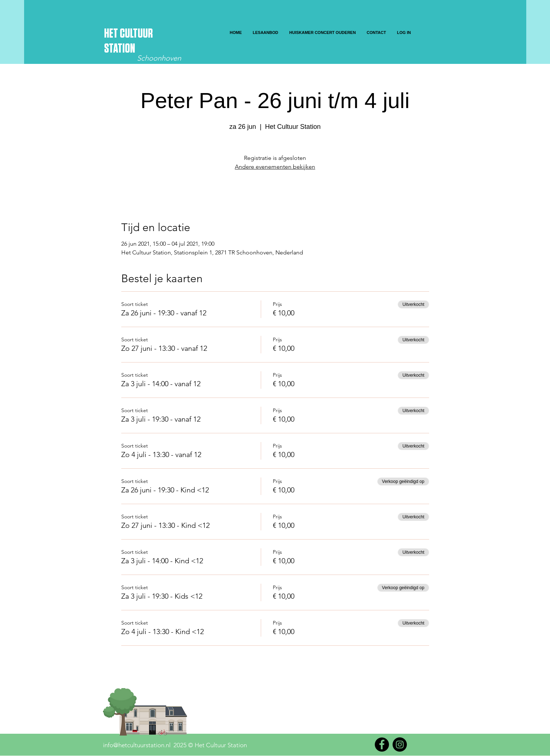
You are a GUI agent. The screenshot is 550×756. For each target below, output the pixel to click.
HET (112, 34)
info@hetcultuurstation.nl (137, 745)
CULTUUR (136, 34)
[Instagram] (400, 745)
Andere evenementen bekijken (275, 167)
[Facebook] (382, 745)
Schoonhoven (159, 58)
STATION (120, 49)
